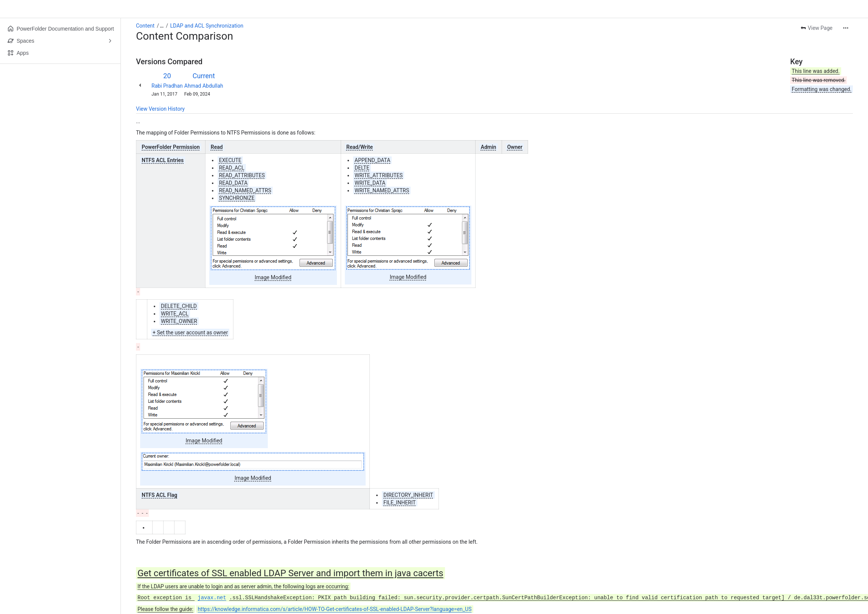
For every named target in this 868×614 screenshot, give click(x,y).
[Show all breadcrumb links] (162, 26)
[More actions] (846, 28)
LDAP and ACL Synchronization (207, 26)
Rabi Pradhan (167, 86)
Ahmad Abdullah (204, 86)
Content (145, 26)
